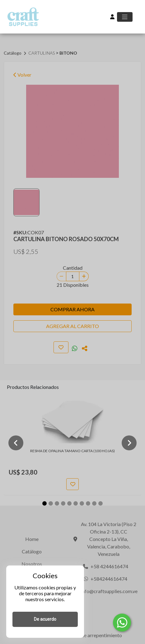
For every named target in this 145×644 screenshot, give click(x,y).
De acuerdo (45, 619)
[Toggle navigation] (125, 17)
